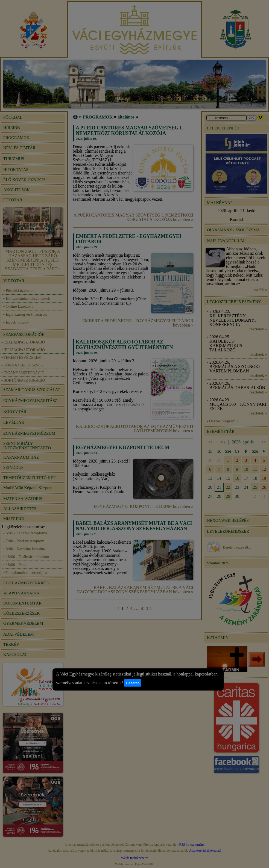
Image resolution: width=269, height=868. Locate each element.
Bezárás (133, 683)
